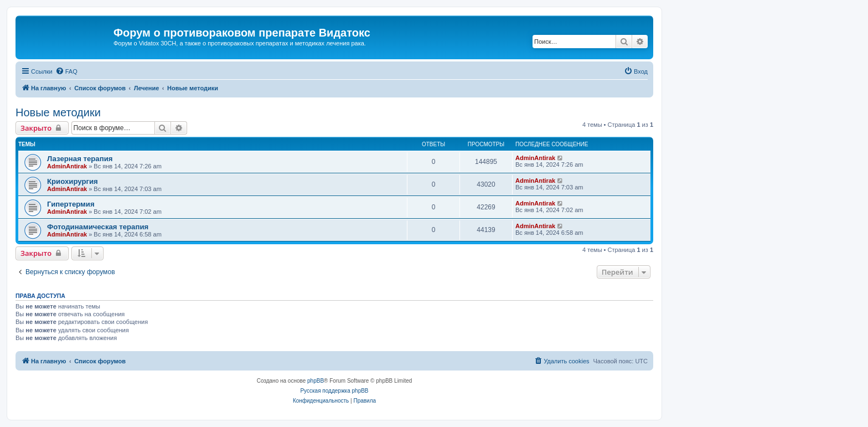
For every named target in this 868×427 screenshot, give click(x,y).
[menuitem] (66, 71)
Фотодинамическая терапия (98, 227)
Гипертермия (71, 204)
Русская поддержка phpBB (334, 391)
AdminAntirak (67, 166)
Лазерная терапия (80, 159)
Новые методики (58, 112)
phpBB (316, 381)
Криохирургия (73, 181)
